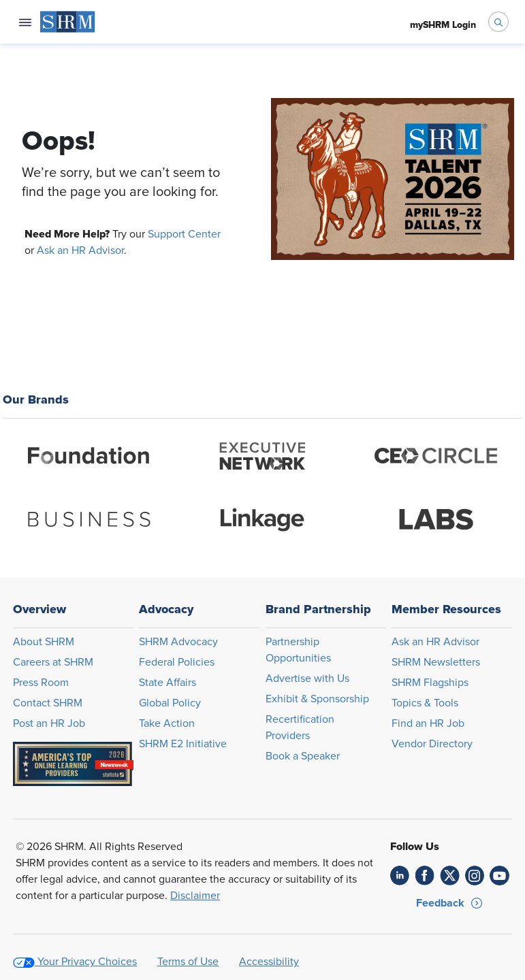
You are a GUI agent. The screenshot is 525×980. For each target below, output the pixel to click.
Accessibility (269, 962)
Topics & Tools (425, 703)
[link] (400, 876)
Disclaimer (195, 896)
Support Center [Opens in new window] (184, 234)
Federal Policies (177, 662)
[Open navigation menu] (25, 22)
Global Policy (170, 703)
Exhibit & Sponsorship (317, 699)
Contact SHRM (48, 703)
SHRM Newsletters (436, 662)
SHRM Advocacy (178, 642)
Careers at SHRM (53, 662)
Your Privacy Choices (87, 962)
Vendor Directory (432, 744)
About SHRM (44, 642)
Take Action (167, 723)
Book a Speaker (303, 756)
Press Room (41, 683)
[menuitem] (68, 22)
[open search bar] (498, 22)
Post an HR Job (49, 723)
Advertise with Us (307, 679)
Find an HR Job (428, 723)
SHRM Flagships (430, 683)
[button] (450, 903)
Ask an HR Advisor (80, 250)
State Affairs (168, 683)
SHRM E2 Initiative (183, 744)
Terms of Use (188, 962)
